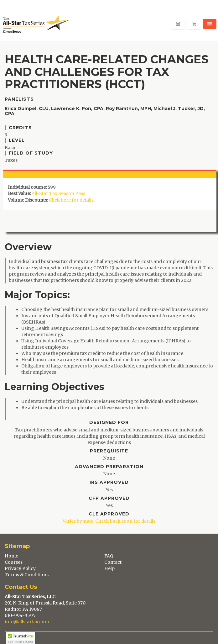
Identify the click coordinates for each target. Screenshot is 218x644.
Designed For (109, 422)
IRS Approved (109, 482)
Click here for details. (72, 200)
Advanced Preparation (109, 467)
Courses (14, 562)
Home (11, 556)
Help (109, 568)
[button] (21, 638)
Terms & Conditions (27, 575)
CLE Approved (109, 514)
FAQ (109, 556)
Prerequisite (109, 451)
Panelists (19, 99)
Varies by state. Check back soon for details (109, 521)
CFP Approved (109, 498)
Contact (113, 562)
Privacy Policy (20, 568)
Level (17, 140)
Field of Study (31, 153)
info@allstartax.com (27, 622)
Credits (20, 128)
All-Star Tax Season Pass (58, 193)
